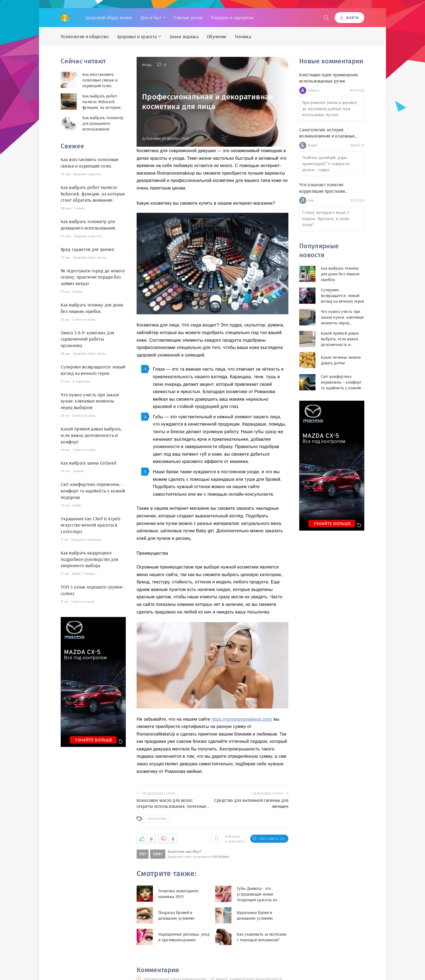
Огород (77, 291)
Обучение (217, 36)
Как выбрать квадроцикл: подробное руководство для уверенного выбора (90, 559)
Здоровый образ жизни (109, 17)
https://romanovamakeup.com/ (242, 719)
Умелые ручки (188, 17)
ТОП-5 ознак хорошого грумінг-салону (93, 590)
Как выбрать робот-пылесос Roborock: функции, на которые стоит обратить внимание (93, 194)
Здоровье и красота (137, 36)
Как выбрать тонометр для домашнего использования (88, 225)
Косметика (157, 819)
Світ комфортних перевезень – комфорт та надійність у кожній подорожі (93, 491)
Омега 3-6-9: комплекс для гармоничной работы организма (88, 339)
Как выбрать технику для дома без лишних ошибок (92, 308)
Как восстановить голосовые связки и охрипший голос (90, 163)
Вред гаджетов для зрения (87, 249)
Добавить (228, 839)
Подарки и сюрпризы (232, 17)
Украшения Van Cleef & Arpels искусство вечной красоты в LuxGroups (91, 525)
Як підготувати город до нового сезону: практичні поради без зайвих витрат (93, 277)
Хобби (77, 505)
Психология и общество (85, 36)
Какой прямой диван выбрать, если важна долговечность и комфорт (91, 435)
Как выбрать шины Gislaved (89, 463)
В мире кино (81, 381)
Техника (243, 36)
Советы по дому (84, 319)
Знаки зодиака (184, 36)
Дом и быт (151, 17)
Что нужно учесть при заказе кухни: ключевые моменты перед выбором (90, 401)
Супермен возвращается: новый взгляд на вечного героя (93, 370)
